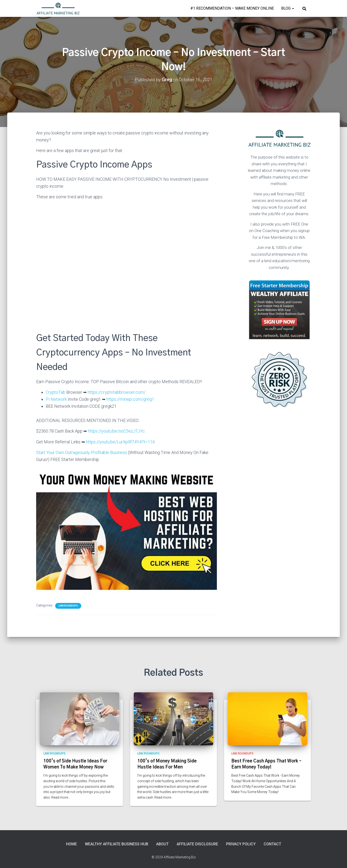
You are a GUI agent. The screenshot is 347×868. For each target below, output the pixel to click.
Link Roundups (68, 606)
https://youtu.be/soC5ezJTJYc (116, 431)
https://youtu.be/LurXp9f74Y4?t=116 (120, 442)
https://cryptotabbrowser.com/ (117, 392)
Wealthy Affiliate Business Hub (117, 844)
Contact (272, 844)
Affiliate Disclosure (197, 844)
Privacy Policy (241, 844)
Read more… (61, 797)
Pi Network (56, 399)
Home (71, 844)
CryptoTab (56, 392)
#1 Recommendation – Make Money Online (232, 8)
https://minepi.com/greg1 (130, 399)
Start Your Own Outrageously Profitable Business (82, 452)
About (162, 844)
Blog (288, 8)
